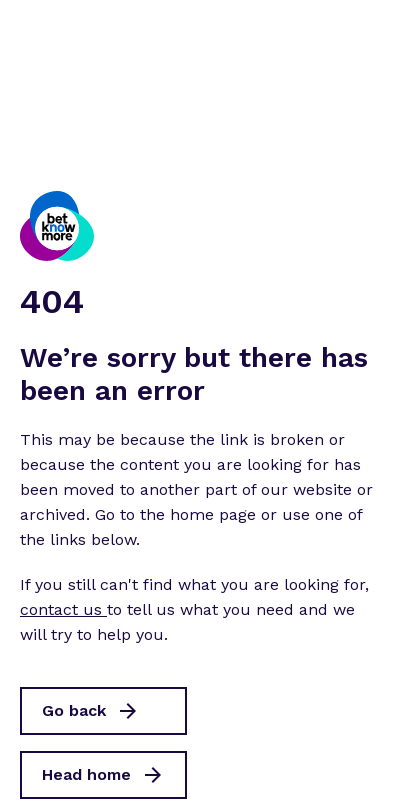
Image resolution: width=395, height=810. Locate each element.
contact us (63, 609)
